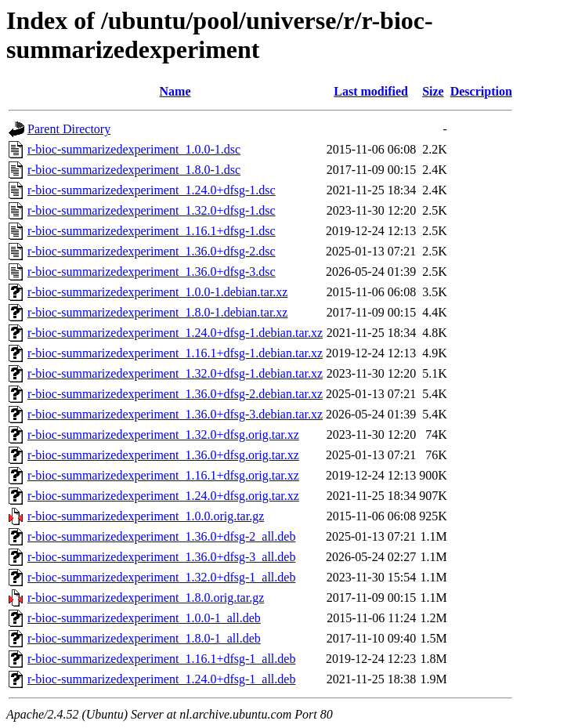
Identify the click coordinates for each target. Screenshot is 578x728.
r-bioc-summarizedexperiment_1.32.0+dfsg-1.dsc (152, 210)
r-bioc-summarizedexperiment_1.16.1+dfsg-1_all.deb (161, 659)
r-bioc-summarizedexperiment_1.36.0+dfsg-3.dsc (152, 272)
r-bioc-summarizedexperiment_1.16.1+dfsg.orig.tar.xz (163, 475)
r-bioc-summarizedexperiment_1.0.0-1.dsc (134, 149)
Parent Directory (69, 129)
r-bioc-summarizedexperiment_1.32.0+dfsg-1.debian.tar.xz (175, 373)
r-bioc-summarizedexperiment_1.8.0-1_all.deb (144, 638)
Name (175, 91)
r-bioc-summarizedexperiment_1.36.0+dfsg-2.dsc (152, 251)
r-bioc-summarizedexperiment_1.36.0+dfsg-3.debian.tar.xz (175, 414)
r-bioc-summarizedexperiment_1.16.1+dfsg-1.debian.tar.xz (175, 353)
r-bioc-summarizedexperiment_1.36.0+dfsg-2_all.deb (161, 536)
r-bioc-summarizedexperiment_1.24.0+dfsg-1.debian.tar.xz (175, 333)
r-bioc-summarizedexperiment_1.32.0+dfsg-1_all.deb (161, 577)
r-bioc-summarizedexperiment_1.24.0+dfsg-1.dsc (152, 190)
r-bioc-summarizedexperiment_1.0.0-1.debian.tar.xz (157, 292)
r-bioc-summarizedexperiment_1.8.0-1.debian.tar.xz (157, 312)
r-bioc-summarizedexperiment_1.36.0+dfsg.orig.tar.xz (163, 455)
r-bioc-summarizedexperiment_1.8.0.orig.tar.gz (146, 598)
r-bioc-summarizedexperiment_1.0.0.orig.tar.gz (146, 516)
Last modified (371, 91)
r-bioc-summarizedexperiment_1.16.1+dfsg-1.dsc (152, 231)
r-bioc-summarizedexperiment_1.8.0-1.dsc (134, 170)
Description (481, 91)
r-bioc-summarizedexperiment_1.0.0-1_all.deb (144, 618)
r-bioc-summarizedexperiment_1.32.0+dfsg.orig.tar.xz (163, 435)
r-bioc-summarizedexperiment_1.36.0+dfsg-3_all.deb (161, 557)
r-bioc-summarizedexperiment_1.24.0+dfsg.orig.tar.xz (163, 496)
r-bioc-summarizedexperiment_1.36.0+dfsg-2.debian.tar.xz (175, 394)
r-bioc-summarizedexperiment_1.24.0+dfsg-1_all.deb (161, 679)
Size (433, 91)
